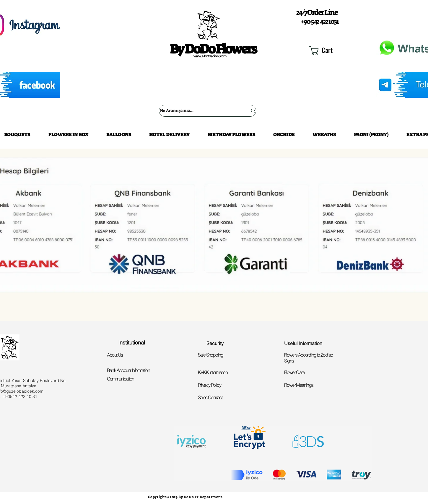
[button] (328, 51)
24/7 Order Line (317, 12)
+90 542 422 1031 (320, 21)
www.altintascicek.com (210, 56)
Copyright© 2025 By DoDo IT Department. (186, 497)
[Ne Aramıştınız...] (199, 111)
